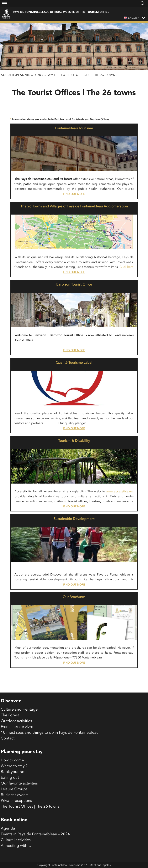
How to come (12, 760)
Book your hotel (15, 772)
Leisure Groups (14, 789)
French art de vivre (17, 727)
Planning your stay (34, 75)
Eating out (10, 778)
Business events (15, 795)
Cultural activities (16, 840)
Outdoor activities (16, 721)
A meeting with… (16, 846)
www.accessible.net (120, 492)
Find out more (74, 194)
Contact (8, 739)
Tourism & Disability (74, 441)
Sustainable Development (74, 519)
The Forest (10, 715)
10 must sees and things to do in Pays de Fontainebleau (50, 733)
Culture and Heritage (19, 710)
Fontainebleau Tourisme (74, 128)
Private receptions (16, 801)
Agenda (8, 829)
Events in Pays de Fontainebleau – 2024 (35, 834)
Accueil (8, 75)
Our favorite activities (19, 784)
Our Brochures (74, 597)
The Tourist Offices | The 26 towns (86, 75)
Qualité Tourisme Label (74, 363)
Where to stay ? (14, 766)
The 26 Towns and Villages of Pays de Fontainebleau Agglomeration (74, 206)
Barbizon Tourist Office (74, 285)
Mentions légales (100, 865)
